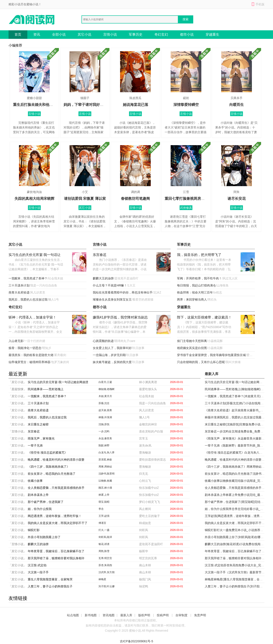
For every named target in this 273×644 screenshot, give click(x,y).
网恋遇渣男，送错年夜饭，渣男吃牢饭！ (55, 516)
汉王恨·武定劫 (37, 565)
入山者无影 (16, 341)
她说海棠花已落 (136, 105)
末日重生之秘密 (38, 424)
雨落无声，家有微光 (41, 438)
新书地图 (91, 615)
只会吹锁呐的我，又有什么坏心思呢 (201, 362)
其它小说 (84, 34)
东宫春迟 (100, 255)
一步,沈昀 (104, 431)
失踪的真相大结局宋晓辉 (34, 199)
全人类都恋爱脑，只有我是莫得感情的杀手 (56, 488)
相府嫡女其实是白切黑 (192, 348)
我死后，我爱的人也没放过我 (28, 299)
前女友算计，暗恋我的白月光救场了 (52, 474)
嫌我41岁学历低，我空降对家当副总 (120, 317)
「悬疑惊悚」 (17, 389)
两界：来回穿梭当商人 (192, 299)
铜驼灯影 (34, 530)
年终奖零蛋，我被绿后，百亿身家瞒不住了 (56, 551)
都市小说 (187, 34)
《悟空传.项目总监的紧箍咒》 (48, 453)
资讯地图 (109, 615)
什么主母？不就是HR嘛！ (110, 285)
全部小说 (59, 34)
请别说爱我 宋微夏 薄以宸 (85, 199)
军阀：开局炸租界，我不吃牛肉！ (199, 278)
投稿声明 (163, 615)
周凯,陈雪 (104, 551)
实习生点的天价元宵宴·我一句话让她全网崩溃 (35, 255)
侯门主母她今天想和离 (192, 341)
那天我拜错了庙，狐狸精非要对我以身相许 (56, 558)
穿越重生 (212, 34)
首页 (18, 34)
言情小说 (110, 34)
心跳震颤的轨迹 (103, 341)
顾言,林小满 (105, 488)
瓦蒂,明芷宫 (105, 558)
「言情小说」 (17, 431)
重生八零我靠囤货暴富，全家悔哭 (50, 579)
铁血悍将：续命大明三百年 (195, 292)
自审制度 (182, 615)
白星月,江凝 (105, 382)
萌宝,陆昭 (104, 502)
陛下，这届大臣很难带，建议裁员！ (204, 317)
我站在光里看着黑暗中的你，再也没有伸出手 (123, 292)
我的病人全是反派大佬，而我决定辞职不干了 (58, 523)
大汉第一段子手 (38, 572)
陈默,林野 (104, 445)
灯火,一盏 (104, 530)
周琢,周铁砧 (105, 467)
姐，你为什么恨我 (40, 509)
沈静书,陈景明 (107, 474)
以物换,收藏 (105, 481)
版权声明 (144, 615)
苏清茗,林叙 (105, 460)
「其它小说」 (17, 382)
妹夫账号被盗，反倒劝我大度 (112, 362)
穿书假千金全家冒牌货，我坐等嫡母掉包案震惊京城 (211, 355)
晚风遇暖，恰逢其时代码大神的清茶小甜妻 (56, 460)
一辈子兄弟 (35, 445)
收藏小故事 (35, 481)
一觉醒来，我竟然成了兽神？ (28, 278)
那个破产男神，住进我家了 (46, 502)
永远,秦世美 (105, 438)
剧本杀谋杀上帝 (38, 495)
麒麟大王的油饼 (103, 278)
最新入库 (126, 615)
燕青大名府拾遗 (19, 292)
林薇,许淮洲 (105, 417)
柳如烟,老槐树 (107, 389)
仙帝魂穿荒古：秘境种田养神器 (29, 362)
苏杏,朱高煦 (105, 565)
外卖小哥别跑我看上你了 (44, 537)
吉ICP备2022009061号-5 (136, 641)
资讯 (37, 34)
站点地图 (73, 615)
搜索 (186, 19)
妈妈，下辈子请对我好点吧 (85, 105)
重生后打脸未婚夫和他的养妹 (37, 105)
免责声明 (200, 615)
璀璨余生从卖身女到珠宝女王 (112, 299)
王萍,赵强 (104, 516)
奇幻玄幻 (161, 34)
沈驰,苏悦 (104, 424)
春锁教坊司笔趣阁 (135, 199)
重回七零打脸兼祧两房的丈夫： (190, 199)
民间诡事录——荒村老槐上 (46, 389)
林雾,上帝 (104, 495)
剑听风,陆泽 (105, 537)
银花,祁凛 (104, 544)
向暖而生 (237, 105)
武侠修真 (186, 208)
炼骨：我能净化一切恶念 (25, 348)
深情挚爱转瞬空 (186, 105)
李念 (101, 509)
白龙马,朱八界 (107, 453)
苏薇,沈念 (104, 403)
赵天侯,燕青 (105, 410)
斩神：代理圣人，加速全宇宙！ (32, 317)
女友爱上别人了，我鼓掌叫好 (112, 348)
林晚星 (102, 579)
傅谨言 (102, 523)
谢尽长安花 (237, 199)
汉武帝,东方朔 (107, 572)
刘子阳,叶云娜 (107, 586)
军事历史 (136, 34)
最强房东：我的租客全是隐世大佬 (31, 355)
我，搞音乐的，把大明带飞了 (199, 255)
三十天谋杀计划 (19, 285)
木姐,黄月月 (105, 396)
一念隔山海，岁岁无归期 (109, 355)
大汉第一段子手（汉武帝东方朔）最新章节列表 (236, 572)
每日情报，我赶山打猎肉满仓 (196, 285)
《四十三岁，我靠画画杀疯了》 (49, 467)
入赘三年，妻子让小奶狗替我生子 (50, 586)
